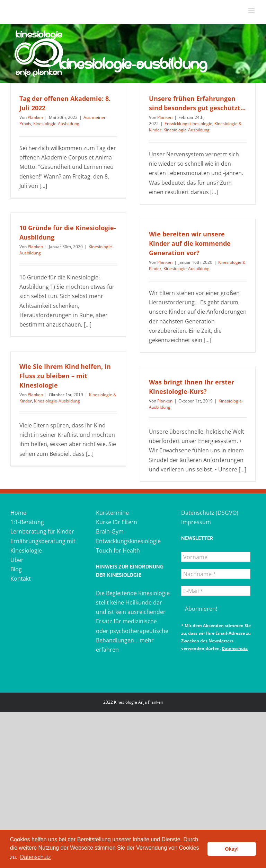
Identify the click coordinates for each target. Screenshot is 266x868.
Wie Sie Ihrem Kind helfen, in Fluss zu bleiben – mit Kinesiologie (65, 376)
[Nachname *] (216, 574)
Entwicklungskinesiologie (188, 124)
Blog (16, 569)
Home (18, 513)
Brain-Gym (110, 531)
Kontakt (21, 579)
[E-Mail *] (216, 591)
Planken (35, 117)
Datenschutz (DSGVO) (210, 513)
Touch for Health (118, 550)
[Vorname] (216, 557)
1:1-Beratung (27, 522)
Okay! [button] (232, 849)
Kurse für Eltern (117, 522)
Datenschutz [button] (36, 857)
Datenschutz (235, 648)
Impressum (196, 522)
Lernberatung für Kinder (42, 531)
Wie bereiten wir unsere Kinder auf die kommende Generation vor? (190, 243)
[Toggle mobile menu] (252, 11)
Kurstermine (112, 513)
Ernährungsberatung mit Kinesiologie (43, 546)
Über (17, 560)
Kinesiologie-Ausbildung (56, 124)
